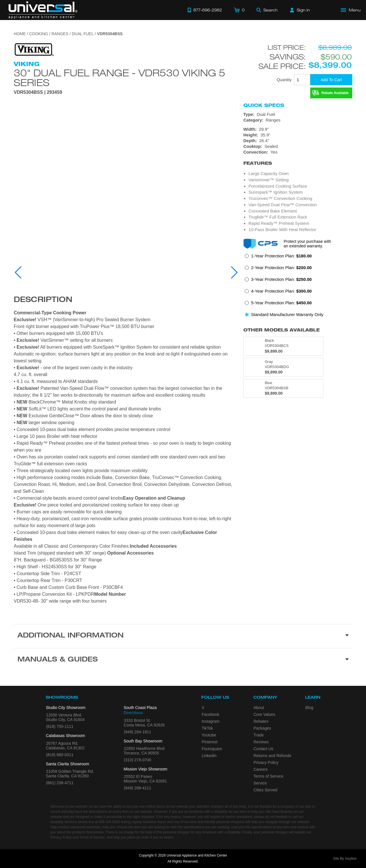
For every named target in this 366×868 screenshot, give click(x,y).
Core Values (264, 714)
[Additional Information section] (183, 636)
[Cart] (239, 10)
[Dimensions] (298, 135)
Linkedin (209, 756)
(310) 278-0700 (138, 760)
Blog (309, 708)
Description (43, 300)
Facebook (210, 714)
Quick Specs (264, 105)
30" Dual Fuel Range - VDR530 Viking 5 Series (120, 78)
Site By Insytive (345, 859)
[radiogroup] (298, 287)
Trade (259, 735)
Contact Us (263, 749)
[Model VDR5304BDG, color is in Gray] (283, 367)
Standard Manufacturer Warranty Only (287, 314)
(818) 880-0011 (60, 755)
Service (260, 783)
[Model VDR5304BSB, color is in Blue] (283, 388)
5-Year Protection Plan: (281, 303)
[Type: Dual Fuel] (298, 114)
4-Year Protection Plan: (281, 291)
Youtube (209, 735)
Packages (262, 728)
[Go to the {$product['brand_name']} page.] (34, 49)
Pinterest (209, 742)
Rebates (261, 721)
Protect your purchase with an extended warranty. (307, 244)
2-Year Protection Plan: (281, 268)
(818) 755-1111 (60, 726)
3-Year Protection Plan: (281, 279)
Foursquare (212, 749)
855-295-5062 (109, 822)
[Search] (267, 10)
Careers (261, 769)
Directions (133, 713)
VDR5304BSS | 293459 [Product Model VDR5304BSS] (38, 92)
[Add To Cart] (331, 80)
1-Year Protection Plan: (281, 256)
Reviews (261, 742)
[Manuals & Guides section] (183, 660)
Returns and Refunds (272, 756)
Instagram (210, 721)
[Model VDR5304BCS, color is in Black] (283, 346)
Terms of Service (268, 776)
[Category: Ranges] (298, 120)
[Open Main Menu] (351, 10)
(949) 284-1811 (138, 732)
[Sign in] (300, 10)
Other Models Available (282, 330)
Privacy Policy (266, 762)
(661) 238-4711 (60, 783)
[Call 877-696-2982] (205, 10)
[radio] (278, 258)
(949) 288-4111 (138, 788)
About (259, 708)
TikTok (207, 728)
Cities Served (265, 790)
